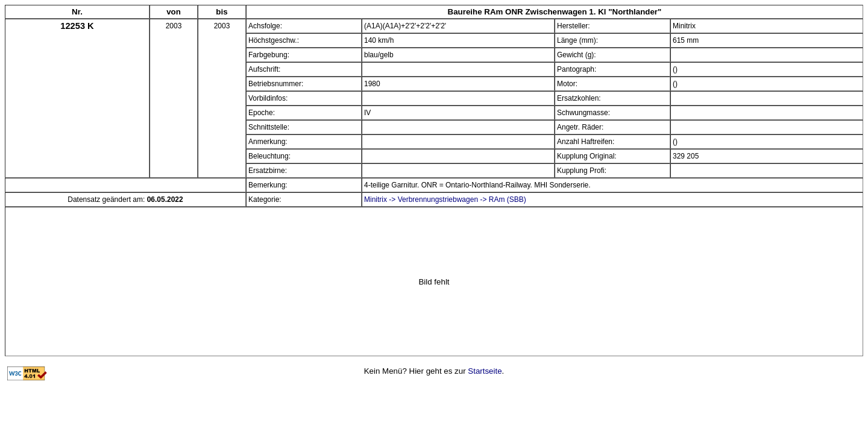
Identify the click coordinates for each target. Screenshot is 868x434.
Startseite (485, 371)
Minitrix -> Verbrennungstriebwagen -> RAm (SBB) (445, 200)
